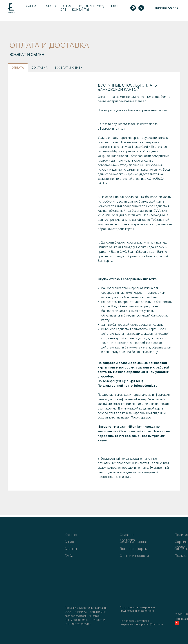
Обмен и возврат (134, 542)
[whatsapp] (133, 8)
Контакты (80, 10)
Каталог (51, 6)
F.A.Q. (69, 556)
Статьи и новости (134, 556)
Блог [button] (115, 6)
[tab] (18, 68)
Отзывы (71, 549)
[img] (177, 609)
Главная (31, 6)
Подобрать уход (92, 6)
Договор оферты (133, 549)
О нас (68, 6)
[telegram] (141, 8)
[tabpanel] (94, 281)
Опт (63, 10)
